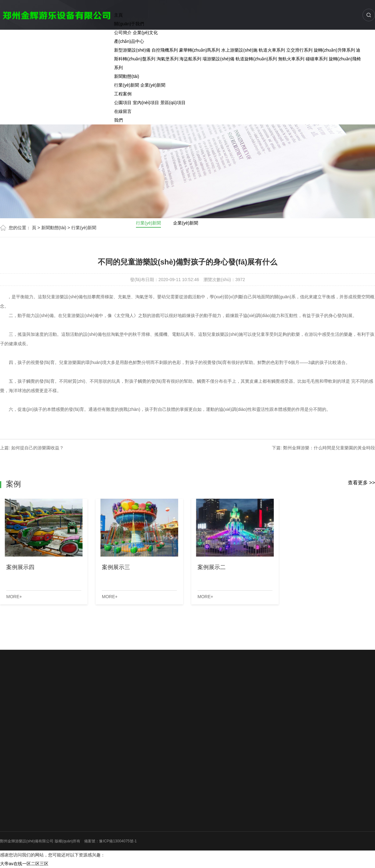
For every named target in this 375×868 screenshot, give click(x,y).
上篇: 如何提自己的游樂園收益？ (32, 448)
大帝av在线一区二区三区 (24, 864)
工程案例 (123, 94)
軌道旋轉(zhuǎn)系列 (256, 59)
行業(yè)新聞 (127, 85)
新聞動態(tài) (127, 76)
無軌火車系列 (291, 59)
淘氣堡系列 (167, 59)
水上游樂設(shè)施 (239, 50)
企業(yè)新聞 (153, 85)
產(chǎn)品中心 (129, 41)
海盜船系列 (190, 59)
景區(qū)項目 (173, 103)
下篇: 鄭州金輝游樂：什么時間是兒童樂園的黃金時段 (323, 448)
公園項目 (123, 103)
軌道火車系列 (272, 50)
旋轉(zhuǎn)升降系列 (334, 50)
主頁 (118, 15)
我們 (118, 120)
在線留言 (123, 111)
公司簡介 (123, 33)
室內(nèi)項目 (146, 103)
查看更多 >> (361, 483)
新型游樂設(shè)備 (132, 50)
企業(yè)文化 (145, 33)
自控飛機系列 (165, 50)
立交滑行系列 (299, 50)
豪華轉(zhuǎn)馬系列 (200, 50)
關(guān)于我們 (129, 24)
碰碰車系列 (317, 59)
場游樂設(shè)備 (218, 59)
